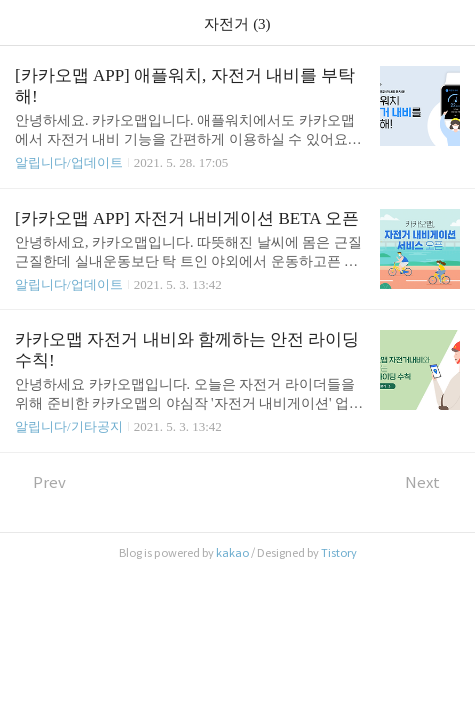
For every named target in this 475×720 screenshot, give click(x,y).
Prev (40, 482)
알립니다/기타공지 (69, 426)
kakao (232, 553)
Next (432, 482)
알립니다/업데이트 (69, 162)
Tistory (339, 553)
